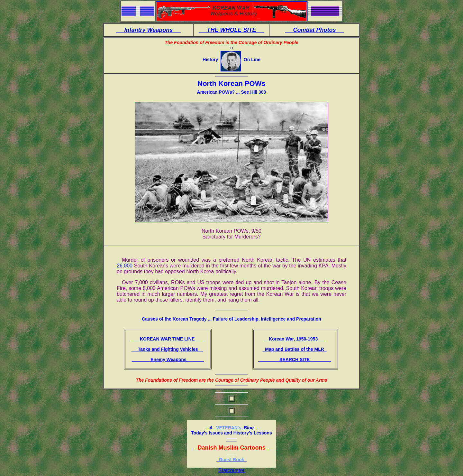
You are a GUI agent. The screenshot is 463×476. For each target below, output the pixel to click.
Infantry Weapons (149, 30)
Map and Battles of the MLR (294, 349)
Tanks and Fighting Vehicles (167, 349)
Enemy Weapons (168, 359)
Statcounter (232, 470)
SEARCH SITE (295, 359)
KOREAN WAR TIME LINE (167, 339)
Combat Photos (315, 30)
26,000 (125, 266)
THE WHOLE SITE (231, 30)
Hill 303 (258, 92)
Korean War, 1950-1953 (295, 339)
